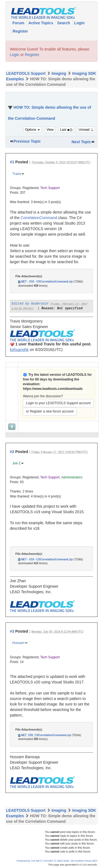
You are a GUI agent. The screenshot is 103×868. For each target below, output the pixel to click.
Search (64, 23)
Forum (19, 23)
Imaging (59, 73)
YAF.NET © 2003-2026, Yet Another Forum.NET (70, 861)
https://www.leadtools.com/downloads (53, 389)
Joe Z (16, 463)
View (50, 130)
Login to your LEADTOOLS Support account (58, 403)
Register (20, 31)
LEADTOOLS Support (26, 73)
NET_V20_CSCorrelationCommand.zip (46, 735)
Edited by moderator (30, 304)
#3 (12, 631)
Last (66, 130)
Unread (86, 130)
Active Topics (41, 23)
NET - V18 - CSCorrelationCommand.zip (47, 282)
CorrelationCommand (39, 218)
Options (33, 130)
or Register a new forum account (50, 411)
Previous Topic (27, 141)
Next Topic (81, 142)
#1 (12, 162)
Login (79, 23)
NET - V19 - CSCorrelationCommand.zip (47, 559)
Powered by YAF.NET (29, 861)
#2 (12, 452)
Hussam (18, 643)
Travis (17, 174)
